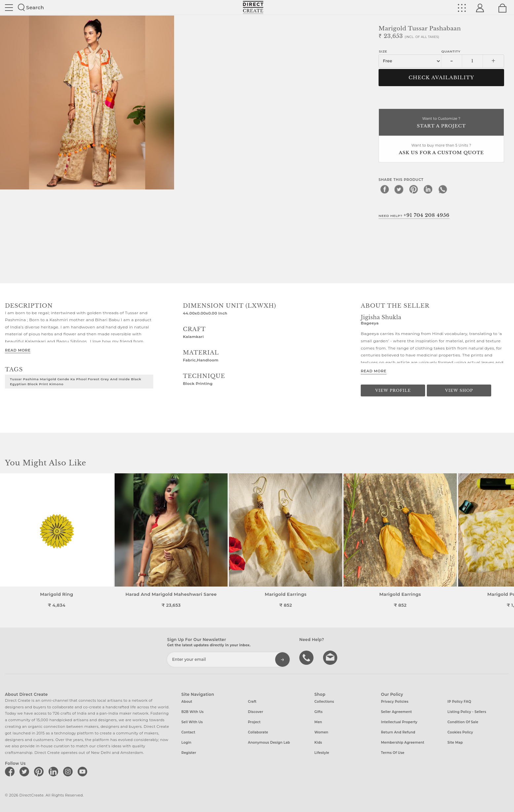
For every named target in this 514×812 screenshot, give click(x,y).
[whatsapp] (443, 189)
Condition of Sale (463, 722)
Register (189, 753)
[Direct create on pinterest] (40, 771)
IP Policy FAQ (459, 702)
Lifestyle (322, 753)
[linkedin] (428, 189)
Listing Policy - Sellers (467, 712)
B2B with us (192, 712)
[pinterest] (414, 189)
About (187, 702)
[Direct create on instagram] (69, 771)
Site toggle (9, 8)
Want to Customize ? (441, 123)
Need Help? (414, 215)
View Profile (393, 390)
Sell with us (192, 722)
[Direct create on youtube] (84, 771)
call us (307, 657)
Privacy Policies (395, 702)
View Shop (459, 390)
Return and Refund (398, 732)
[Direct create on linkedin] (55, 771)
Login (186, 743)
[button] (506, 541)
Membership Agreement (403, 743)
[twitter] (399, 189)
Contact (188, 732)
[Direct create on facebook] (11, 771)
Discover (255, 712)
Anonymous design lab (269, 743)
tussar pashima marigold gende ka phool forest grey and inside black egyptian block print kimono (76, 381)
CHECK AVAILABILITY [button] (441, 78)
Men (318, 722)
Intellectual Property (399, 722)
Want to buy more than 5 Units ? (441, 150)
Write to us (331, 657)
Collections (324, 702)
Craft (252, 702)
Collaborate (258, 732)
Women (321, 732)
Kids (318, 743)
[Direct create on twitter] (25, 771)
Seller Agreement (396, 712)
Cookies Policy (460, 732)
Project (254, 722)
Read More (18, 350)
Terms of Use (393, 753)
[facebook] (385, 189)
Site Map (455, 743)
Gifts (319, 712)
